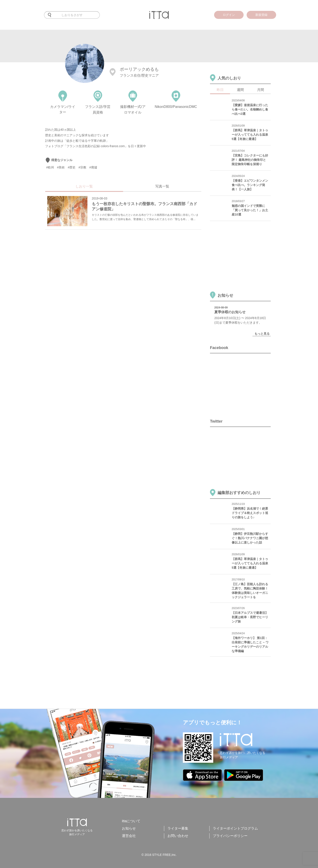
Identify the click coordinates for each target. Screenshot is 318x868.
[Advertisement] (121, 248)
